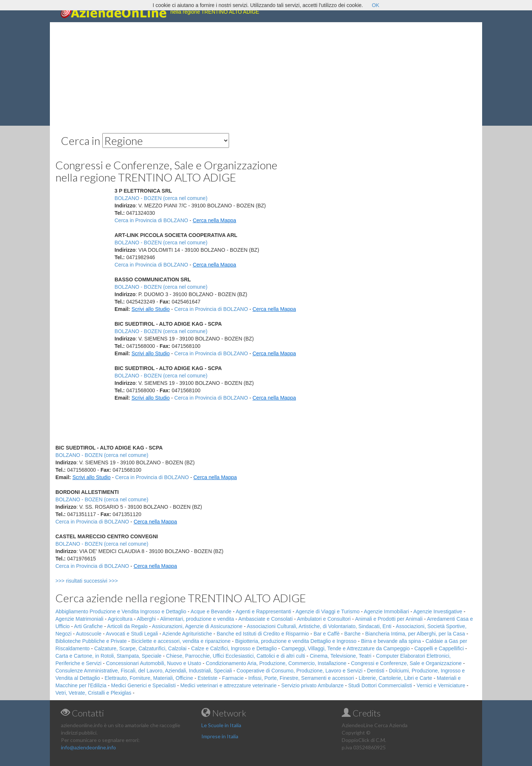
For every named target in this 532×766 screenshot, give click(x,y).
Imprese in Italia (220, 736)
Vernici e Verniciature (441, 685)
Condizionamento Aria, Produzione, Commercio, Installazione (276, 663)
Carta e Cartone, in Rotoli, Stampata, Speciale (108, 656)
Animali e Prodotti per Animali (389, 619)
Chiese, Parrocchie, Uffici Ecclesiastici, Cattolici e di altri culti (236, 656)
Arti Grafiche (88, 626)
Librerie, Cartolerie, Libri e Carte (395, 678)
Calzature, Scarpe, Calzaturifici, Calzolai (140, 648)
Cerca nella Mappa (215, 220)
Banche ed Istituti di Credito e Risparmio (263, 634)
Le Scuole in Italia (221, 725)
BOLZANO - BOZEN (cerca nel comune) (161, 198)
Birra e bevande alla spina (391, 641)
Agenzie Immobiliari (386, 611)
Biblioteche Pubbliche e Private (91, 641)
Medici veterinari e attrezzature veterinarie (229, 685)
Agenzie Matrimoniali (79, 619)
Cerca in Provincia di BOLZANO (151, 220)
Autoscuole (88, 634)
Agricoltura (120, 619)
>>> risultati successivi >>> (99, 581)
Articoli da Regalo (127, 626)
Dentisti (376, 671)
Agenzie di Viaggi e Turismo (328, 611)
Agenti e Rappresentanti (263, 611)
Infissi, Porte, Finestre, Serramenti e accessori (301, 678)
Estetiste (208, 678)
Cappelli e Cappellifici (439, 648)
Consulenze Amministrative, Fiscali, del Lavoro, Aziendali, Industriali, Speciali (144, 671)
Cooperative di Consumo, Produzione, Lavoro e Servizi (299, 671)
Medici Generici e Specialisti (144, 685)
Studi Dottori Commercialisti (380, 685)
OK (375, 5)
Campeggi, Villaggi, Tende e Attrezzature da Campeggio (346, 648)
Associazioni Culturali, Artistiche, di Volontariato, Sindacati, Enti (319, 626)
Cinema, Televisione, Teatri (340, 656)
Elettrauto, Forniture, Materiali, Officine (149, 678)
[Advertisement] (266, 74)
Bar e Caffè (327, 634)
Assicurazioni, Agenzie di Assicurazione (197, 626)
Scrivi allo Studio (151, 309)
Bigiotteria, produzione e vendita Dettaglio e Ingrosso (296, 641)
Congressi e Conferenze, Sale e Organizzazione (406, 663)
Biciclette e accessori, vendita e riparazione (181, 641)
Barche (352, 634)
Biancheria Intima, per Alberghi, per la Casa (415, 634)
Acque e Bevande (211, 611)
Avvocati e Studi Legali (132, 634)
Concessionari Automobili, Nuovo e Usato (154, 663)
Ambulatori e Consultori (324, 619)
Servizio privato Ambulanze (312, 685)
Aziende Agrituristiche (187, 634)
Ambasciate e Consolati (265, 619)
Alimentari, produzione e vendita (197, 619)
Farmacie (233, 678)
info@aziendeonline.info (88, 747)
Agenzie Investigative (438, 611)
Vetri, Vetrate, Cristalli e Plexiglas (93, 693)
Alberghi (146, 619)
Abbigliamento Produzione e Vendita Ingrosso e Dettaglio (121, 611)
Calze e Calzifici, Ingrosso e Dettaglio (234, 648)
